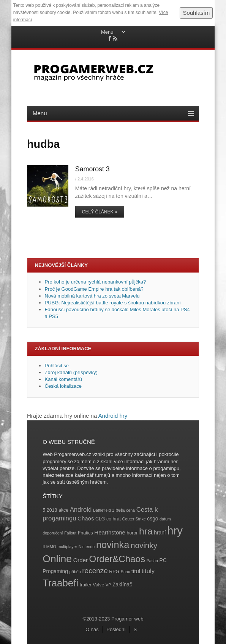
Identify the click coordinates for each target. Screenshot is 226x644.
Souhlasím (196, 13)
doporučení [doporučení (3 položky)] (53, 533)
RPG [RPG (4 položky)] (114, 572)
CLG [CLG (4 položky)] (100, 519)
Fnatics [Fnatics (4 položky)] (85, 533)
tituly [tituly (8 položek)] (148, 571)
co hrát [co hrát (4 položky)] (114, 519)
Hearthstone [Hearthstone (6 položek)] (110, 532)
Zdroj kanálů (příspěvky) (71, 372)
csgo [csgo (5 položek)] (153, 519)
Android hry (113, 416)
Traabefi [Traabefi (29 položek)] (60, 583)
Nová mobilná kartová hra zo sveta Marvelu (92, 296)
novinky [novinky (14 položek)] (144, 545)
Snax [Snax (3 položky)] (125, 572)
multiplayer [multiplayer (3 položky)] (67, 547)
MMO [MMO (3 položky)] (51, 547)
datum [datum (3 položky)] (165, 519)
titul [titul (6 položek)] (136, 571)
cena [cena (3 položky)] (130, 510)
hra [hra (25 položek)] (146, 531)
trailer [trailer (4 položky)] (86, 585)
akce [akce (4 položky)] (63, 510)
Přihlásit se (57, 366)
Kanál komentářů (63, 379)
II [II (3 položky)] (44, 547)
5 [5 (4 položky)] (44, 510)
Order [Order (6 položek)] (81, 560)
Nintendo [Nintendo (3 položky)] (87, 547)
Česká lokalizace (63, 386)
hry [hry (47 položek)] (175, 530)
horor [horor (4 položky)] (132, 533)
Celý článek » (100, 212)
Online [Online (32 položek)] (57, 559)
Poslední (116, 629)
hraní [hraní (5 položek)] (160, 533)
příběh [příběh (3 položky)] (75, 572)
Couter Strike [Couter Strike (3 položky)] (134, 519)
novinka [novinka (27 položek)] (113, 545)
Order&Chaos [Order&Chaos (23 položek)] (117, 559)
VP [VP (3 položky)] (108, 585)
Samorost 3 (92, 169)
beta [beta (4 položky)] (120, 510)
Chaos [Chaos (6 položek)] (86, 518)
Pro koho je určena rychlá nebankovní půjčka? (96, 282)
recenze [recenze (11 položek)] (95, 571)
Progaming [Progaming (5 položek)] (55, 571)
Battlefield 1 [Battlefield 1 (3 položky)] (104, 510)
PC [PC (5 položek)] (163, 560)
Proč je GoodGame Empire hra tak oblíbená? (94, 289)
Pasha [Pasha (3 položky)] (152, 561)
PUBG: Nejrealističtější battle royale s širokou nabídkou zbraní (113, 303)
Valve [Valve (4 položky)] (98, 585)
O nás (92, 629)
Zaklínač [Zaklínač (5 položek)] (122, 585)
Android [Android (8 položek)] (81, 510)
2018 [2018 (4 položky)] (52, 510)
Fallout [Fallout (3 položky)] (70, 533)
